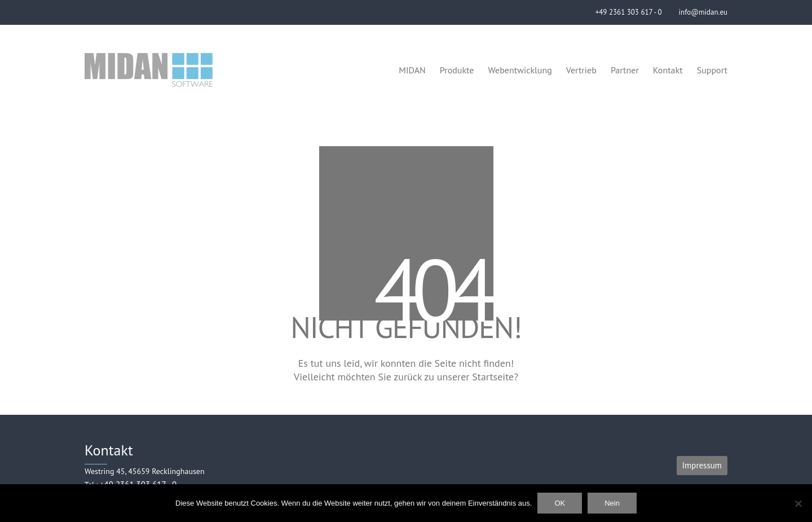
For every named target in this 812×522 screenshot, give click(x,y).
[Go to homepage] (149, 70)
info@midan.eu (703, 12)
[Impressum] (702, 466)
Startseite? (495, 377)
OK (560, 503)
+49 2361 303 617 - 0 (629, 12)
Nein (612, 503)
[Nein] (798, 503)
